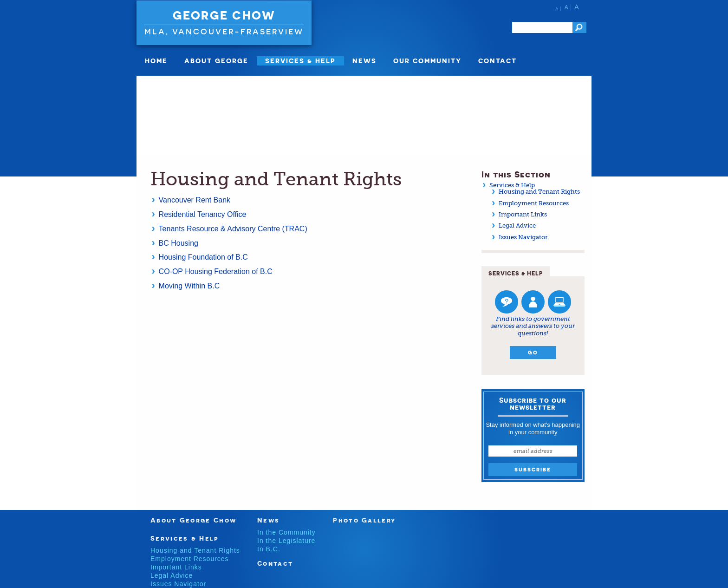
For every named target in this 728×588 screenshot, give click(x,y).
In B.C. (269, 549)
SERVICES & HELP (300, 61)
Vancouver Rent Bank (195, 200)
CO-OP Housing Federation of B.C (217, 271)
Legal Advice (517, 225)
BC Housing (179, 243)
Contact (497, 61)
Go (533, 353)
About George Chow (193, 520)
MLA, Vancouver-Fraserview (224, 31)
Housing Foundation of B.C (205, 257)
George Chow (224, 15)
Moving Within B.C (190, 286)
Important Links (523, 214)
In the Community (286, 532)
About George (216, 61)
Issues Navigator (523, 237)
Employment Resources (534, 203)
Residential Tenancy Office (203, 214)
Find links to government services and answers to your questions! (533, 326)
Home (156, 61)
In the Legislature (286, 541)
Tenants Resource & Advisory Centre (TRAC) (233, 229)
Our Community (427, 61)
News (364, 61)
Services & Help (512, 185)
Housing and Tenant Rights (539, 192)
